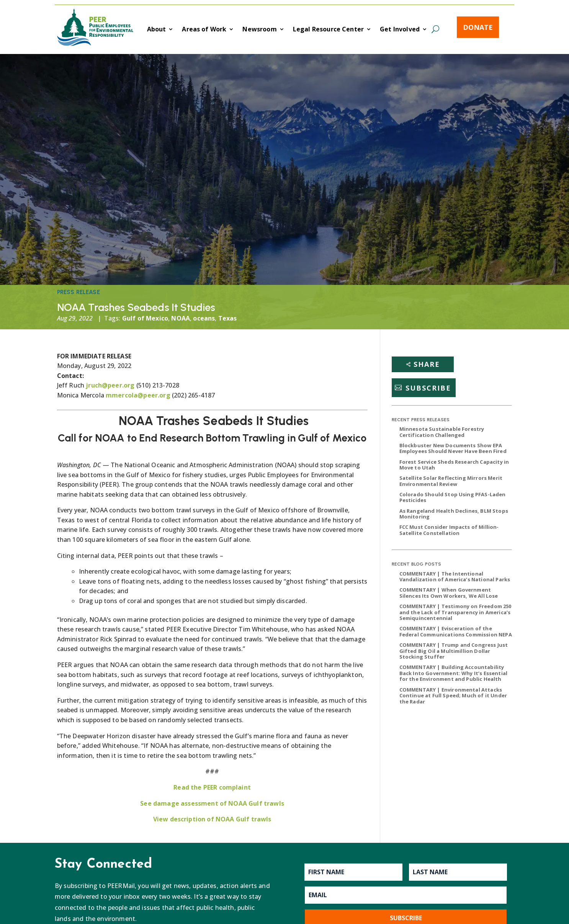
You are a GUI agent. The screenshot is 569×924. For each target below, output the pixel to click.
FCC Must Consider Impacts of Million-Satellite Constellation (449, 530)
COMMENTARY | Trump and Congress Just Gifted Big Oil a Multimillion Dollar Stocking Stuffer (454, 651)
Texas (228, 318)
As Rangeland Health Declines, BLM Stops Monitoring (454, 514)
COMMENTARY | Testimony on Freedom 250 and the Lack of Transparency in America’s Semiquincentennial (455, 612)
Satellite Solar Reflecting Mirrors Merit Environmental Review (451, 481)
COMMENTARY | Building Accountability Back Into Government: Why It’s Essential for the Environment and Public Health (453, 673)
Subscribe (428, 388)
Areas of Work (204, 30)
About (157, 30)
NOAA (181, 318)
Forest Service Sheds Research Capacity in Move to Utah (454, 465)
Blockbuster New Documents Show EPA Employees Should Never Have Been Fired (453, 448)
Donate (478, 27)
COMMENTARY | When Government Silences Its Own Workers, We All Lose (449, 593)
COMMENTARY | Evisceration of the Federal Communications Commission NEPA (456, 631)
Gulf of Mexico (145, 318)
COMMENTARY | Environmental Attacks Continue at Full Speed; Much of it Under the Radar (453, 696)
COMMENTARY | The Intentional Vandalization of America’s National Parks (455, 577)
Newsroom (259, 30)
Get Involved (400, 30)
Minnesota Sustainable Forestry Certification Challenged (442, 432)
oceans (204, 318)
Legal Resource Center (328, 30)
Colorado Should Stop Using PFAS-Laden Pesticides (453, 497)
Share (427, 364)
